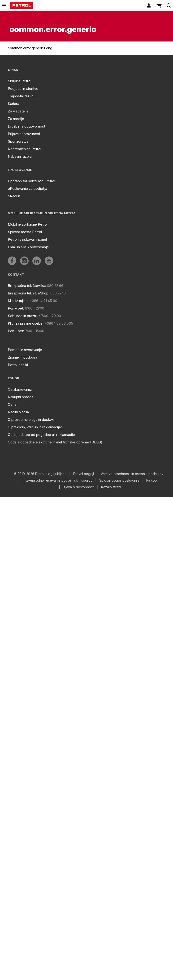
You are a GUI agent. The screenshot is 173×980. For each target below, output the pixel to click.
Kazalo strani (111, 487)
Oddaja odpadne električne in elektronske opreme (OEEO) (55, 442)
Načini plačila (18, 412)
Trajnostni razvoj (21, 96)
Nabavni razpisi (20, 156)
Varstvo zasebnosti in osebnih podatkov (132, 474)
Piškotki (152, 480)
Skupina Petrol (19, 81)
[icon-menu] (4, 6)
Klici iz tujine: (18, 301)
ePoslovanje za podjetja (27, 188)
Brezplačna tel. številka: (27, 286)
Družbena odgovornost (26, 126)
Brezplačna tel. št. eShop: (29, 293)
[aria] (12, 261)
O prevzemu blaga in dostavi (31, 420)
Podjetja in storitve (23, 89)
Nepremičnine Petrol (24, 149)
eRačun (14, 196)
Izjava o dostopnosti (79, 487)
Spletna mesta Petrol (25, 232)
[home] (22, 5)
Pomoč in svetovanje (25, 350)
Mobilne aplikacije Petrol (28, 224)
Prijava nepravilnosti (24, 134)
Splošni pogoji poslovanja (119, 480)
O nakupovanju (20, 389)
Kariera (13, 104)
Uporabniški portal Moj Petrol (31, 181)
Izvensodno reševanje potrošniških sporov (59, 480)
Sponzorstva (18, 141)
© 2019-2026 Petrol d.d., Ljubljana (40, 474)
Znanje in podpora (22, 357)
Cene (12, 404)
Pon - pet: (16, 308)
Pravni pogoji (84, 474)
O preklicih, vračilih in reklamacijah (35, 427)
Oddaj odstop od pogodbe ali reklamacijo (41, 435)
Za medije (16, 119)
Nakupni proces (21, 397)
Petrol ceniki (18, 365)
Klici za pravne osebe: (26, 323)
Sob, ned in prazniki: (24, 316)
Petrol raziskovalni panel (27, 239)
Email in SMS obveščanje (28, 247)
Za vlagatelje (18, 111)
